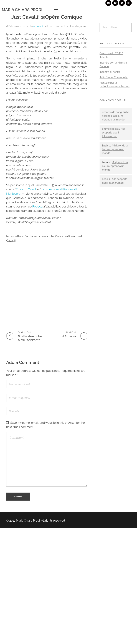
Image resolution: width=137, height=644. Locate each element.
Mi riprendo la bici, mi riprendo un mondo (116, 116)
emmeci (38, 26)
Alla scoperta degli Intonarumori (114, 133)
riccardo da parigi (112, 112)
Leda (105, 179)
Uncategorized (79, 26)
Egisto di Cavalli (27, 189)
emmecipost (109, 129)
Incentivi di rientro (110, 72)
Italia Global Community (114, 77)
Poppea (37, 207)
